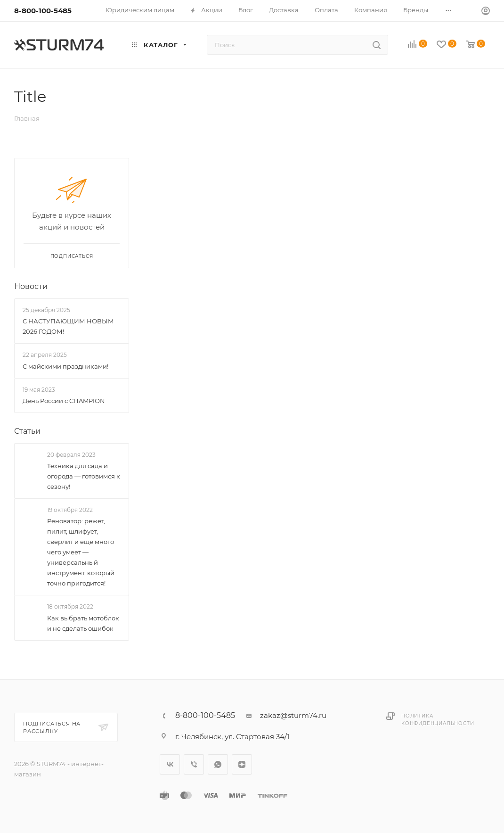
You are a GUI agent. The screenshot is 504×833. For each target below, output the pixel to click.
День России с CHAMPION (64, 401)
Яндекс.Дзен (242, 764)
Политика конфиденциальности (438, 720)
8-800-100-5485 (43, 11)
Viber (194, 764)
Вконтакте (170, 764)
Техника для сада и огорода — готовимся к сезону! (84, 476)
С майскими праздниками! (65, 366)
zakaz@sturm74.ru (293, 715)
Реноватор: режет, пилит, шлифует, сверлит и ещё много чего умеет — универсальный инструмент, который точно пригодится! (81, 553)
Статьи (27, 431)
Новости (31, 286)
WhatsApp (218, 764)
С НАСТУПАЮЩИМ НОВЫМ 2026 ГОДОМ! (68, 326)
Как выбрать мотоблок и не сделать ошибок (83, 623)
